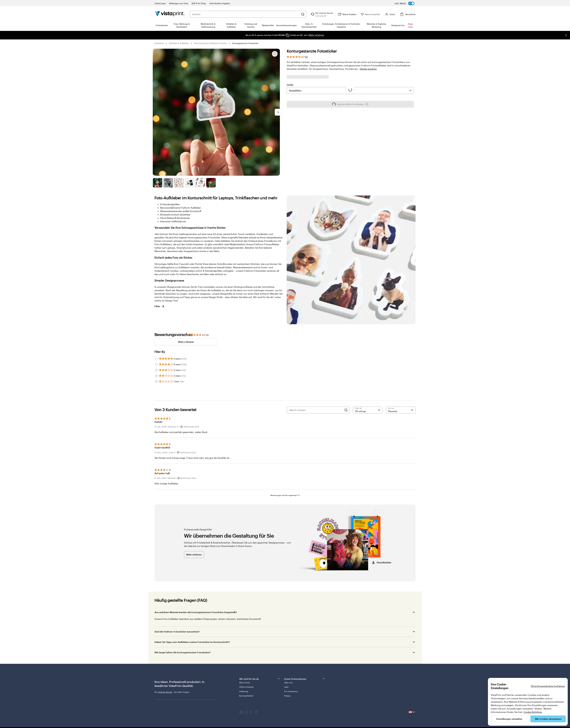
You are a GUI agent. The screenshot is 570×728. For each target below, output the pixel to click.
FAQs (160, 306)
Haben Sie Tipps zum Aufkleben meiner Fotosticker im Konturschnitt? (192, 642)
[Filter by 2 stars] (156, 376)
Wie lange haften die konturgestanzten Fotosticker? (182, 652)
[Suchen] (303, 14)
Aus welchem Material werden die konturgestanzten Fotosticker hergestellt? (196, 612)
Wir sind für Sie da (260, 679)
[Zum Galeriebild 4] (190, 183)
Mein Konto (245, 683)
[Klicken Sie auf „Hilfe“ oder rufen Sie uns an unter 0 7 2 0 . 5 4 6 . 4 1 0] (321, 14)
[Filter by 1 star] (156, 381)
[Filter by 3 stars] (156, 370)
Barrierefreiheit (246, 696)
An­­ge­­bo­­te (411, 25)
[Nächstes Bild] (566, 35)
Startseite (159, 43)
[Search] (346, 410)
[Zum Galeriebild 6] (211, 183)
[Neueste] (401, 410)
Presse (287, 696)
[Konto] (390, 14)
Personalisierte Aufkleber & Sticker (210, 43)
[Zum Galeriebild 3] (179, 183)
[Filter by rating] (368, 410)
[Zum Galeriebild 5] (200, 183)
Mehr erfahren (316, 35)
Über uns (288, 683)
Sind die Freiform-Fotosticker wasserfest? (177, 632)
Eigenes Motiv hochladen (350, 116)
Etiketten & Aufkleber (179, 43)
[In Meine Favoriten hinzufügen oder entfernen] (275, 54)
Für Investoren (291, 691)
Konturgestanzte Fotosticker (245, 43)
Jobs (286, 687)
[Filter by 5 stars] (156, 359)
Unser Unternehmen (305, 679)
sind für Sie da (165, 692)
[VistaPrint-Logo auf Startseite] (170, 14)
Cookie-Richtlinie (533, 712)
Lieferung (244, 691)
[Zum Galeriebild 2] (168, 183)
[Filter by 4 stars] (156, 364)
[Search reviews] (316, 410)
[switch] (405, 3)
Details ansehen (368, 69)
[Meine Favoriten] (370, 14)
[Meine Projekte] (347, 14)
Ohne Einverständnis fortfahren (548, 686)
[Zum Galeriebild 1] (158, 183)
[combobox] (246, 14)
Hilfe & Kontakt (246, 687)
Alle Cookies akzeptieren (548, 719)
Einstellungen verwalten (509, 719)
